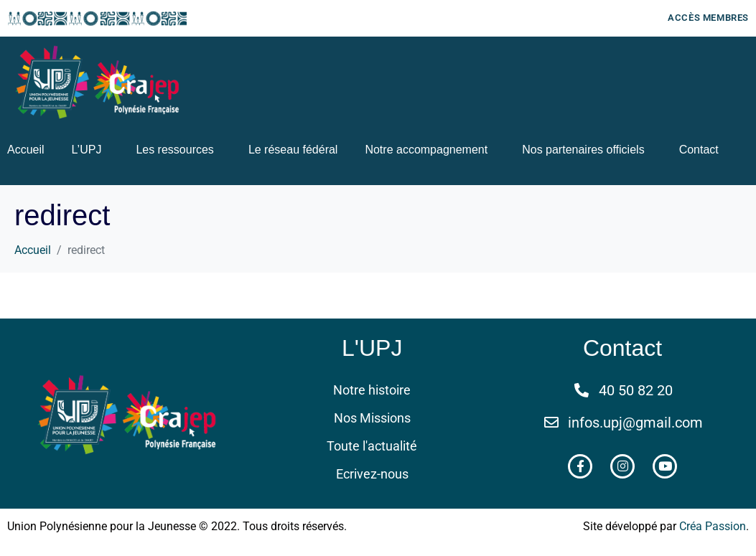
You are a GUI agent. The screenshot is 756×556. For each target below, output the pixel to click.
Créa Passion (713, 526)
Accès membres (708, 18)
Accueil (26, 150)
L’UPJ (87, 150)
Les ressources (175, 150)
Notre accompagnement (426, 150)
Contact (699, 150)
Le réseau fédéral (293, 150)
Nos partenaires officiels (583, 150)
